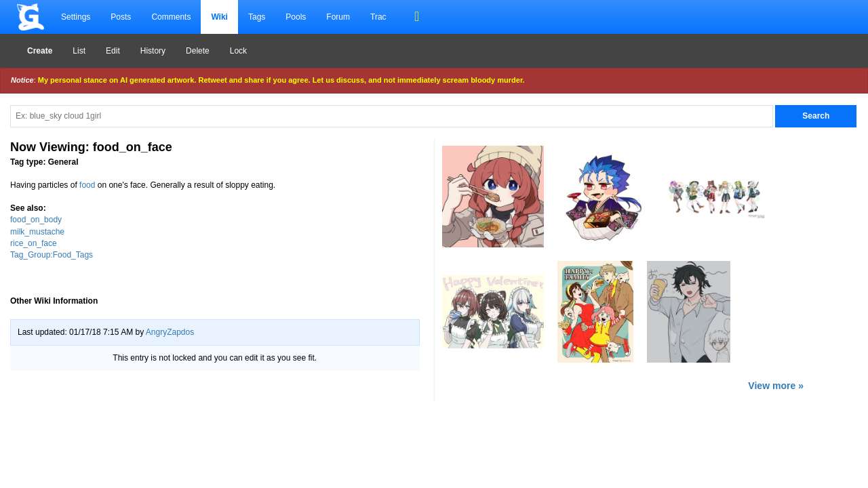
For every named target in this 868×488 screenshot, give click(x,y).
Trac (378, 17)
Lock (238, 51)
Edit (113, 51)
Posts (121, 17)
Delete (198, 51)
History (153, 51)
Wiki (219, 17)
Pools (296, 17)
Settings (76, 17)
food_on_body (36, 220)
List (79, 51)
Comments (171, 17)
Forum (338, 17)
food (87, 185)
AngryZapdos (170, 332)
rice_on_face (34, 243)
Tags (257, 17)
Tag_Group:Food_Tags (52, 255)
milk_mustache (37, 232)
